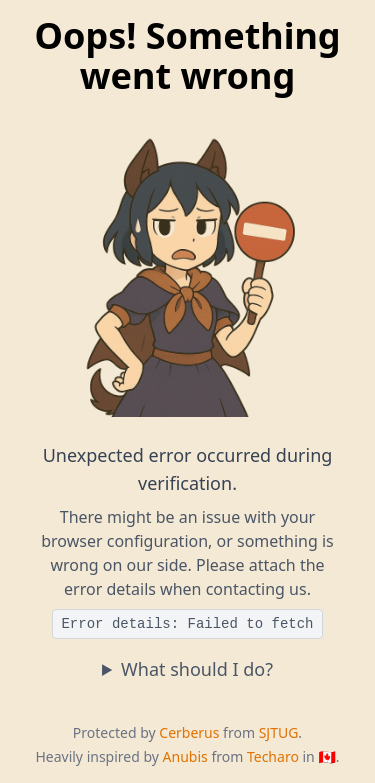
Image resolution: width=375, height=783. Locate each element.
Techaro (273, 756)
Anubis (185, 756)
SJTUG (279, 732)
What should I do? (197, 669)
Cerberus (189, 732)
